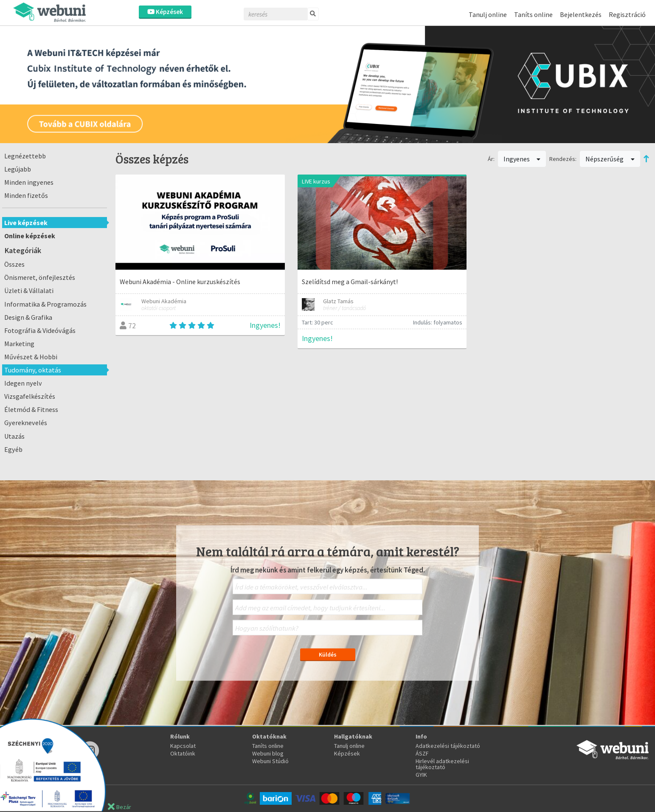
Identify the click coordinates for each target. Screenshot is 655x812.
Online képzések (30, 236)
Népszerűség (610, 159)
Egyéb (13, 449)
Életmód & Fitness (31, 409)
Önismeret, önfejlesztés (40, 277)
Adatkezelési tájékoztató (448, 746)
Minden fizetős (26, 195)
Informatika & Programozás (45, 304)
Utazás (14, 436)
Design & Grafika (28, 317)
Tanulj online (488, 14)
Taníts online (533, 14)
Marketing (19, 344)
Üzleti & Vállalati (29, 290)
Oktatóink (183, 753)
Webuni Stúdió (270, 761)
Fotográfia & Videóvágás (40, 330)
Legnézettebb (25, 156)
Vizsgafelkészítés (30, 396)
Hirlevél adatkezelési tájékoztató (442, 764)
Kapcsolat (183, 746)
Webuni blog (268, 753)
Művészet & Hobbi (31, 357)
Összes (14, 264)
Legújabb (18, 169)
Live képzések (26, 223)
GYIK (421, 775)
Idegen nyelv (23, 383)
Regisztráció (627, 14)
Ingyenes (522, 159)
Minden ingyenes (29, 182)
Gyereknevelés (26, 423)
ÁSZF (422, 753)
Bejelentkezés (581, 14)
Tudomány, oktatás (33, 370)
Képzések (165, 12)
